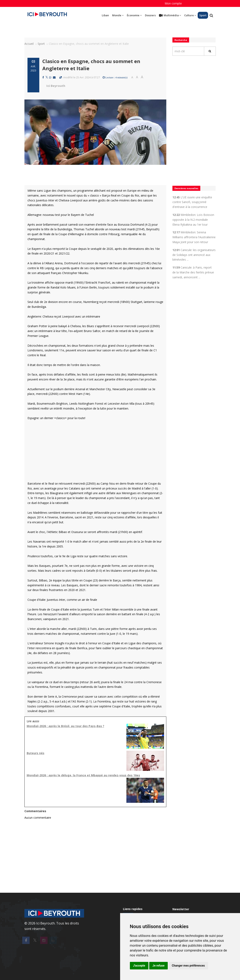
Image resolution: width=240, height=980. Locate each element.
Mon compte (173, 3)
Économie (134, 15)
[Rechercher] (210, 51)
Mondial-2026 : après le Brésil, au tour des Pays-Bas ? (65, 726)
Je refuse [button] (158, 966)
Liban (105, 15)
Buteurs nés (36, 753)
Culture (190, 15)
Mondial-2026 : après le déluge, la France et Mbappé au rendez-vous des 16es (83, 775)
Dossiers (150, 15)
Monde (118, 15)
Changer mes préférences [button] (188, 966)
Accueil (29, 44)
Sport (203, 15)
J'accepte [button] (139, 966)
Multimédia (170, 15)
